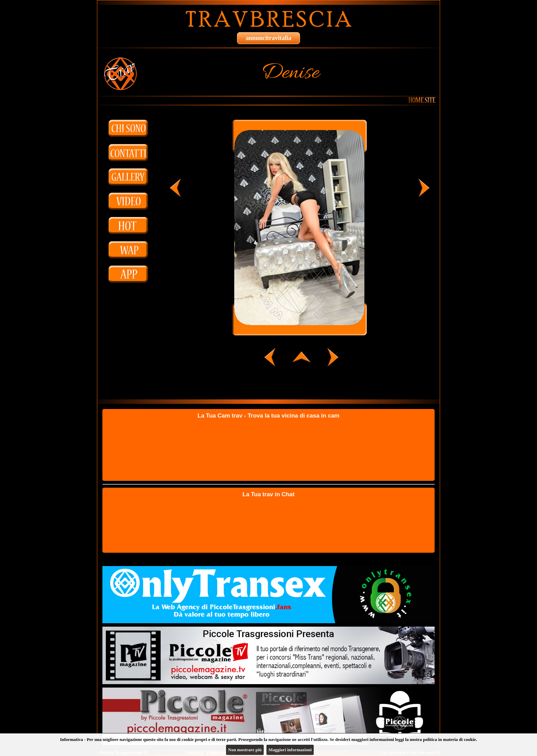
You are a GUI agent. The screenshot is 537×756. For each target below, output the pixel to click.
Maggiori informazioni (290, 750)
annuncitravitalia (268, 38)
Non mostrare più (245, 750)
